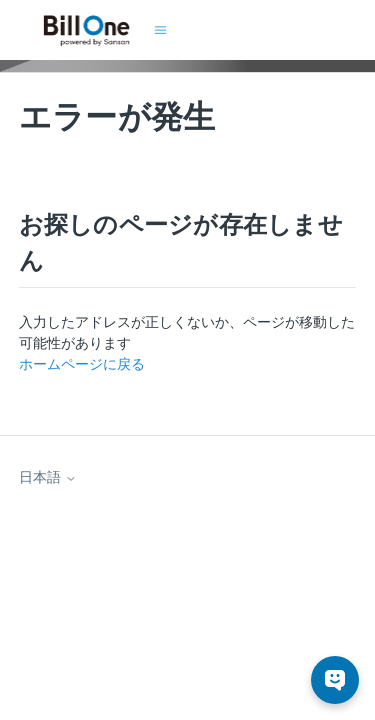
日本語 (48, 477)
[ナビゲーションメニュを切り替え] (160, 30)
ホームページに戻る (82, 364)
